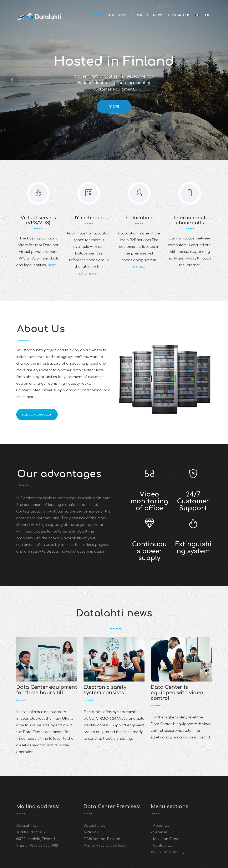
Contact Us (179, 15)
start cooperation (37, 414)
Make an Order (166, 839)
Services (140, 15)
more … (54, 265)
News (158, 15)
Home (98, 15)
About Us (117, 15)
